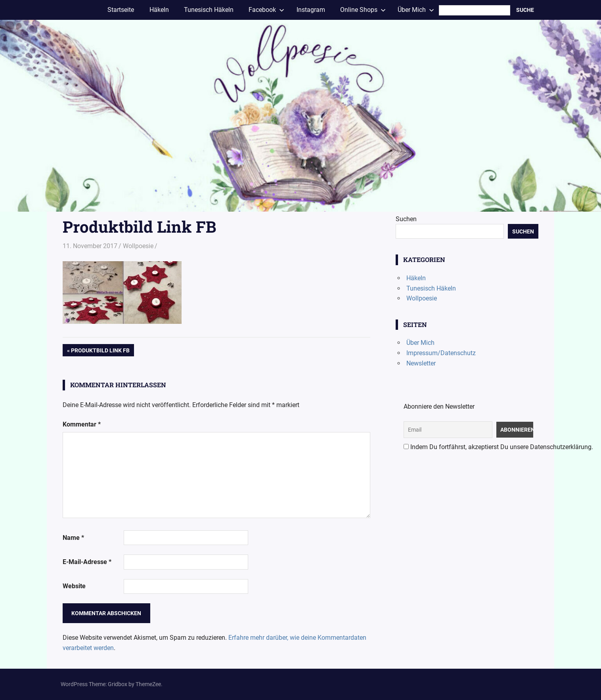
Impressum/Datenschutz (441, 353)
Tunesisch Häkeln (209, 10)
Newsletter (421, 363)
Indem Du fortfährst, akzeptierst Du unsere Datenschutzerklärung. (498, 447)
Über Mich (416, 10)
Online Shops (363, 10)
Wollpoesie (138, 246)
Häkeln (159, 10)
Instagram (311, 10)
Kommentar (82, 424)
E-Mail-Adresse (87, 562)
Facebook (266, 10)
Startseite (121, 10)
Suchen (406, 219)
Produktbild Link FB (100, 351)
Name (73, 538)
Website (74, 586)
